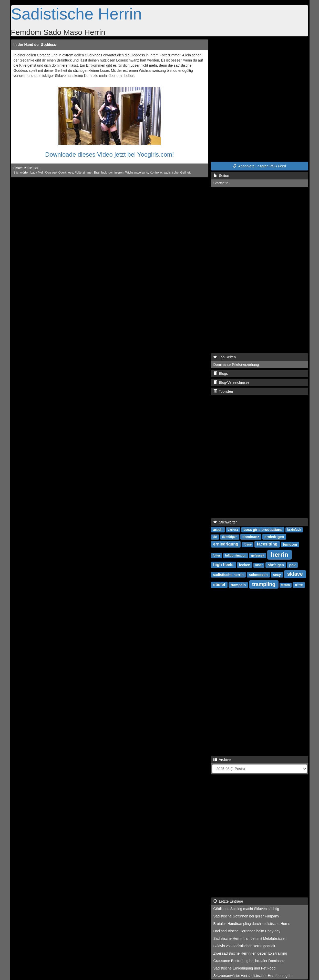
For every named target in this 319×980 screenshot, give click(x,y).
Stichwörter (225, 522)
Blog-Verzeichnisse (231, 382)
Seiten (221, 176)
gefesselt (258, 555)
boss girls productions (263, 529)
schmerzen (258, 574)
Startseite (221, 183)
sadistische (171, 173)
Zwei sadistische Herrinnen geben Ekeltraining (250, 953)
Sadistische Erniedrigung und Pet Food (245, 968)
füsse (248, 544)
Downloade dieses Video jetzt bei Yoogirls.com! (110, 154)
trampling (264, 584)
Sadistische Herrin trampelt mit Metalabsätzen (250, 938)
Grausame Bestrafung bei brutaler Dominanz (249, 961)
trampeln (238, 585)
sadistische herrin (228, 574)
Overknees (66, 173)
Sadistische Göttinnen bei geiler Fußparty (246, 916)
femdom (290, 544)
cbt (215, 537)
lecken (245, 565)
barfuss (233, 530)
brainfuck (294, 530)
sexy (277, 574)
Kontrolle (156, 173)
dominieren (116, 173)
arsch (218, 529)
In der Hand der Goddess (35, 45)
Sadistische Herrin (76, 14)
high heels (223, 565)
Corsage (51, 173)
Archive (222, 760)
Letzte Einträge (228, 901)
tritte (299, 585)
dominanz (251, 537)
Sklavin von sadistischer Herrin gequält (244, 946)
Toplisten (223, 391)
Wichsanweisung (137, 173)
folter (217, 555)
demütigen (230, 537)
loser (259, 565)
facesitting (267, 544)
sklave (295, 574)
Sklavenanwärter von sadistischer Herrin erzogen (253, 976)
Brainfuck (100, 173)
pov (292, 565)
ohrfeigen (276, 565)
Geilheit (186, 173)
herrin (280, 554)
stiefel (219, 585)
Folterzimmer (84, 173)
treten (286, 585)
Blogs (221, 373)
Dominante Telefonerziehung (236, 365)
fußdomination (236, 555)
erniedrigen (274, 537)
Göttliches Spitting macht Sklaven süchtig (246, 909)
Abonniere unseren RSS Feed (260, 166)
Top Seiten (225, 357)
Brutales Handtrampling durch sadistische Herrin (252, 924)
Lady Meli (37, 173)
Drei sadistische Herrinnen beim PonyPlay (247, 931)
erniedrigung (226, 544)
